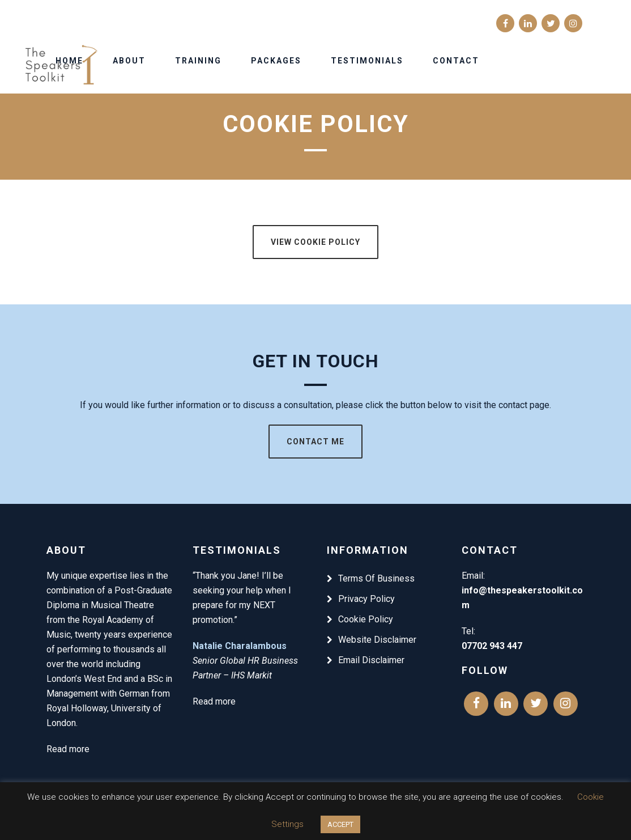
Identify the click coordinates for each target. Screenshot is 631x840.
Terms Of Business (376, 578)
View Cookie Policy (315, 242)
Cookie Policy (366, 619)
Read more (68, 749)
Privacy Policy (366, 599)
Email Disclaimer (371, 660)
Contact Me (315, 442)
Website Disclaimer (377, 640)
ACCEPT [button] (340, 824)
